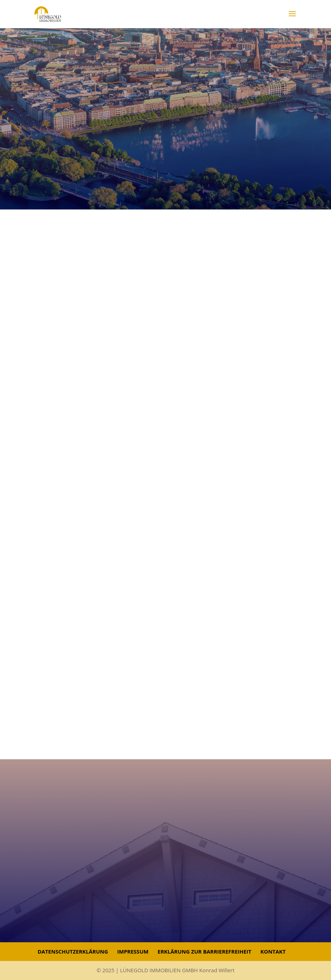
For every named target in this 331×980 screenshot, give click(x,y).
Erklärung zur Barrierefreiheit (205, 951)
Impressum (133, 951)
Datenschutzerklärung (73, 951)
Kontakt (273, 951)
